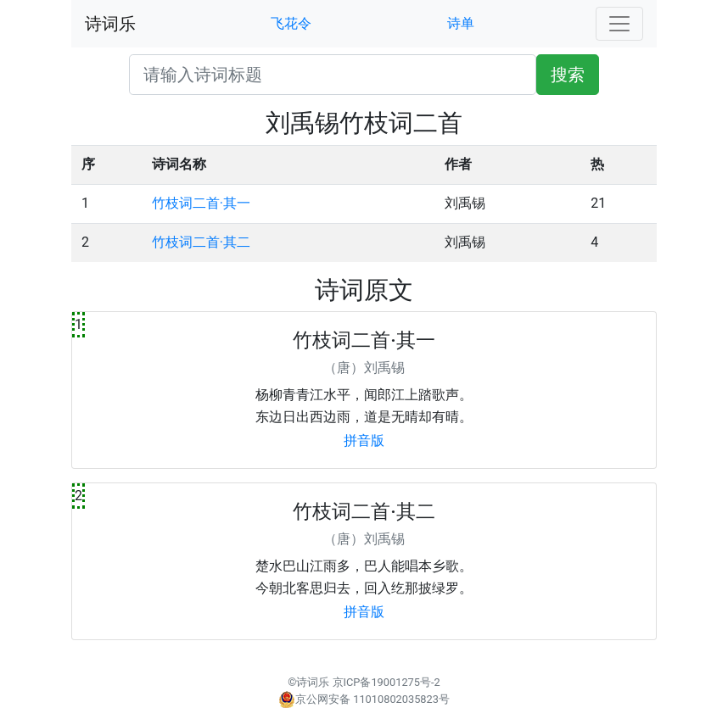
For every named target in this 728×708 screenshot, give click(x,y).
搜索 (568, 75)
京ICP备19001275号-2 (386, 682)
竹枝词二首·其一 (201, 203)
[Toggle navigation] (619, 24)
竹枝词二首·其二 (201, 242)
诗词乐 (110, 24)
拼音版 (364, 440)
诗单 (461, 23)
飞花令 (291, 23)
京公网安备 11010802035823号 (364, 699)
